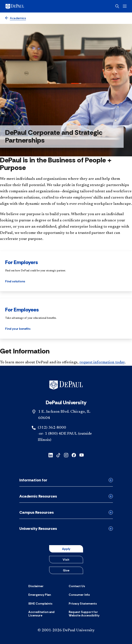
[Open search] (117, 6)
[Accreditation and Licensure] (46, 614)
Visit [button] (66, 560)
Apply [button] (66, 549)
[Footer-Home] (66, 385)
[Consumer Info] (79, 595)
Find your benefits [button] (18, 329)
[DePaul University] (21, 6)
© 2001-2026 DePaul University (66, 630)
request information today (102, 362)
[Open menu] (125, 6)
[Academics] (16, 18)
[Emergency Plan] (40, 595)
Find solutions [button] (15, 281)
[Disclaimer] (36, 586)
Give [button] (66, 570)
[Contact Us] (77, 586)
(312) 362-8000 (52, 428)
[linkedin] (51, 455)
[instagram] (66, 455)
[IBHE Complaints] (40, 604)
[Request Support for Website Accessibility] (86, 614)
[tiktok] (58, 455)
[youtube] (82, 455)
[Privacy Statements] (83, 604)
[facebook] (74, 455)
